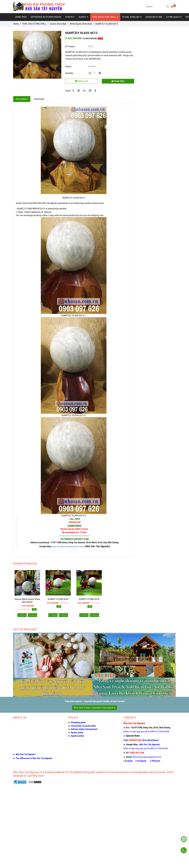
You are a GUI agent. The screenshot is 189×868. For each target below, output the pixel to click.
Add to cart (81, 81)
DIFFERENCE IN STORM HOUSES (46, 17)
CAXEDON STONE (154, 17)
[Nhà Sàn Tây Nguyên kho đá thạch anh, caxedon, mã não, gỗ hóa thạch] (146, 732)
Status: (69, 66)
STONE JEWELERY (132, 17)
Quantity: (70, 73)
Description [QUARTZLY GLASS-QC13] (22, 99)
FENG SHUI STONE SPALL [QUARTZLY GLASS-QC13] (34, 24)
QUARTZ (83, 17)
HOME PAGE (21, 17)
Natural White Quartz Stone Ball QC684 (27, 601)
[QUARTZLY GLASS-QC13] (39, 7)
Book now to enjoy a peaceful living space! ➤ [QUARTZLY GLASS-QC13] (95, 708)
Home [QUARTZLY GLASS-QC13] (16, 24)
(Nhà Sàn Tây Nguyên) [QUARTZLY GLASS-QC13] (98, 546)
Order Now (118, 81)
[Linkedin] (84, 91)
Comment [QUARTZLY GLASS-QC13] (39, 99)
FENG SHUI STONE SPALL (105, 17)
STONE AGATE (174, 17)
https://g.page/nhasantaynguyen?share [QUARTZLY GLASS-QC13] (68, 546)
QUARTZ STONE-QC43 (58, 599)
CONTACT (70, 17)
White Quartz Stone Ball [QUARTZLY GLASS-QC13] (81, 24)
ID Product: (71, 47)
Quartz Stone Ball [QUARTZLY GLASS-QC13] (58, 24)
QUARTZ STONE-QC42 (89, 599)
